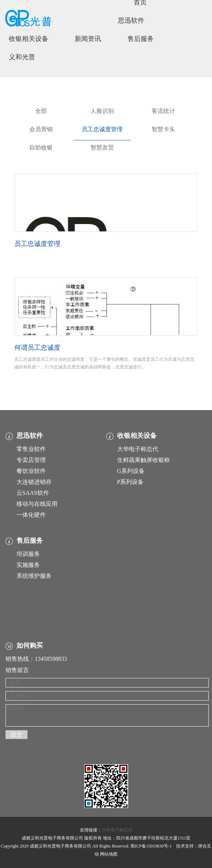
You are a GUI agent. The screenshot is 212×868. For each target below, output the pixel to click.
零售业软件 (31, 449)
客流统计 (163, 111)
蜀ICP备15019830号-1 (151, 846)
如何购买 (30, 645)
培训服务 (28, 554)
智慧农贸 (102, 147)
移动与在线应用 (37, 504)
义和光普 (22, 57)
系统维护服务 (34, 576)
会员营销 (41, 129)
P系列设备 (131, 482)
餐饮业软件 (31, 471)
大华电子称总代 (138, 449)
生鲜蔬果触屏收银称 (144, 460)
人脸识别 (102, 111)
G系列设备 (131, 471)
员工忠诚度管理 (102, 129)
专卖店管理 (31, 460)
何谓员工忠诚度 (37, 348)
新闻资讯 (88, 39)
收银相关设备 (29, 39)
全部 (41, 111)
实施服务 (28, 565)
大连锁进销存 (34, 482)
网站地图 (109, 854)
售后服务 (141, 39)
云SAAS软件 (33, 493)
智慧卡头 (163, 129)
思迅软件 (131, 20)
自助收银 (41, 147)
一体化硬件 (31, 515)
